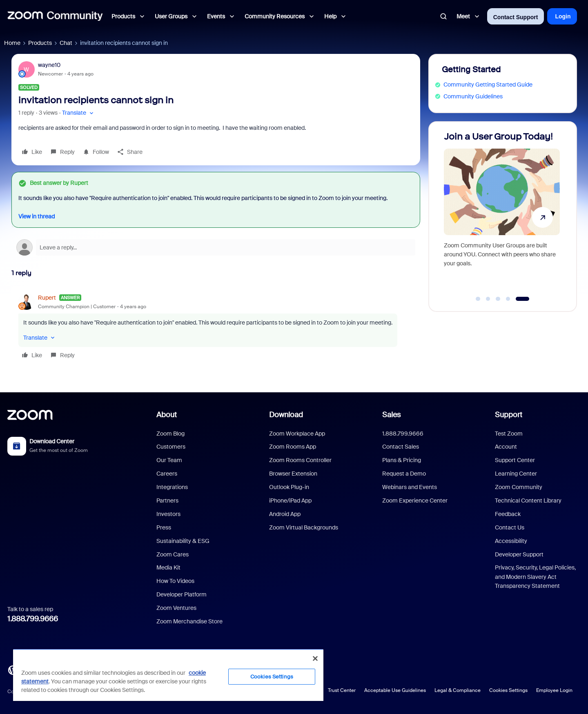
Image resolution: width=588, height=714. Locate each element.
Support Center (515, 460)
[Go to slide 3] (498, 299)
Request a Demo (404, 474)
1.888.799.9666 (33, 619)
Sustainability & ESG (183, 541)
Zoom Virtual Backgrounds (304, 527)
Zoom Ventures (176, 608)
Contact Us (510, 527)
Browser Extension (293, 474)
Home (12, 43)
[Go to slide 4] (508, 299)
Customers (171, 447)
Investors (168, 514)
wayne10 (49, 65)
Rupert (47, 298)
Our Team (169, 460)
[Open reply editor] (216, 247)
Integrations (172, 487)
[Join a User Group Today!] (502, 213)
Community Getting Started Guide (488, 85)
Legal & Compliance (458, 690)
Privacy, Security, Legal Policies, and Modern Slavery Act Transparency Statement (535, 577)
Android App (285, 514)
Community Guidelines (473, 96)
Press (164, 527)
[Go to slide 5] (522, 299)
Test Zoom (509, 434)
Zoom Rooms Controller (300, 460)
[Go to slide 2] (488, 299)
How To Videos (175, 581)
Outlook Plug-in (289, 487)
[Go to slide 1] (478, 299)
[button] (79, 113)
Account (506, 447)
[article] (216, 328)
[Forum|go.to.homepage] (55, 16)
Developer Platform (182, 594)
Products (40, 43)
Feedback (508, 514)
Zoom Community (519, 487)
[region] (168, 675)
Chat (66, 43)
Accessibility (511, 541)
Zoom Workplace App (297, 434)
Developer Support (519, 554)
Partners (167, 500)
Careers (167, 474)
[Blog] (13, 670)
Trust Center (342, 690)
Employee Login (554, 690)
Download (286, 415)
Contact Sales (401, 447)
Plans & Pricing (402, 460)
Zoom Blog (170, 434)
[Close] (315, 658)
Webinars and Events (410, 487)
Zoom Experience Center (415, 500)
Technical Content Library (528, 500)
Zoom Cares (173, 554)
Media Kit (168, 567)
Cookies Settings (508, 690)
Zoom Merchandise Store (189, 621)
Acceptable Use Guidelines (395, 690)
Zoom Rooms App (293, 447)
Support (509, 415)
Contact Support (516, 17)
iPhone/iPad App (290, 500)
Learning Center (516, 474)
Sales (391, 415)
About (167, 415)
